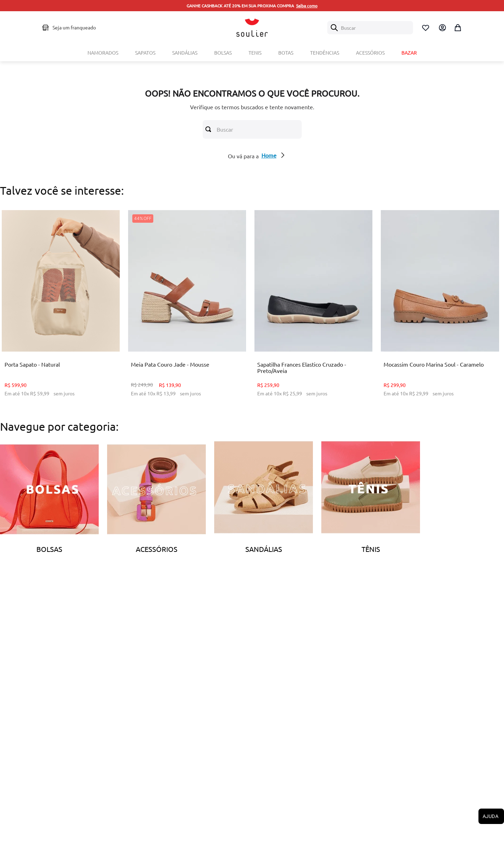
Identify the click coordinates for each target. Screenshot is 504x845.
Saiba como (307, 6)
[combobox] (370, 28)
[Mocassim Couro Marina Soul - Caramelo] (440, 309)
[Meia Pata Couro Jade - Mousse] (187, 309)
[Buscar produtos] (210, 129)
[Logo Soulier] (252, 28)
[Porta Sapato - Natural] (61, 309)
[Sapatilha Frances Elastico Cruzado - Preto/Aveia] (313, 309)
